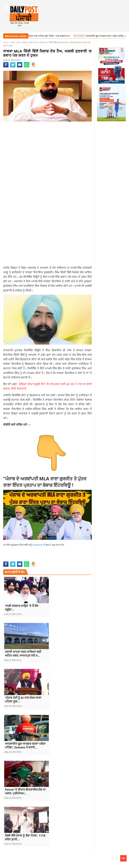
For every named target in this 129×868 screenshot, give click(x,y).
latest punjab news (22, 559)
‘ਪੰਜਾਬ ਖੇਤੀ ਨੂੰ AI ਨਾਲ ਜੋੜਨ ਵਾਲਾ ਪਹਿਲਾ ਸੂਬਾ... (23, 699)
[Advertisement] (47, 150)
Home (6, 42)
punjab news (36, 559)
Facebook (38, 545)
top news (58, 559)
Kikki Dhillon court (63, 556)
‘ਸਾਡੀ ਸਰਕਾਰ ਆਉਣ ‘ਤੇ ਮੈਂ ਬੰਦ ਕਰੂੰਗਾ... (22, 608)
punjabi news (48, 559)
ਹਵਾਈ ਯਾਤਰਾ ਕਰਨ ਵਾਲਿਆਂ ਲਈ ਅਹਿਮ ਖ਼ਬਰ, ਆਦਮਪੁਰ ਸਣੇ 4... (23, 654)
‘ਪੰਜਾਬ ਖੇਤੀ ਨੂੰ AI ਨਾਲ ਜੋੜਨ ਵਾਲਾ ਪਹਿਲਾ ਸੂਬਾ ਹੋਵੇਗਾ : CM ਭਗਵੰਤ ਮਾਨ (37, 36)
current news (9, 556)
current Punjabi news (44, 556)
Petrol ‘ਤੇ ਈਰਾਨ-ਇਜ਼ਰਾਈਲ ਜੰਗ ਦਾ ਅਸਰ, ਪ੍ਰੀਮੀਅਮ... (25, 791)
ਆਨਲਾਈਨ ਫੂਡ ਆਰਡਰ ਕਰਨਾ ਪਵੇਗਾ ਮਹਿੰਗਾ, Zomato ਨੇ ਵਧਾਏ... (25, 745)
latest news (8, 559)
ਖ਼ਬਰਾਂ (12, 42)
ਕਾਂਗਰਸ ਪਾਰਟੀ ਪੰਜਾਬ (30, 42)
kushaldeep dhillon (81, 556)
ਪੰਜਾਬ (18, 42)
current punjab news (25, 556)
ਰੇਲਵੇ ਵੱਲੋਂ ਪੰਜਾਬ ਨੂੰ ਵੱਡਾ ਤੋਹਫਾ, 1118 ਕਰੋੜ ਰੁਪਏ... (25, 837)
